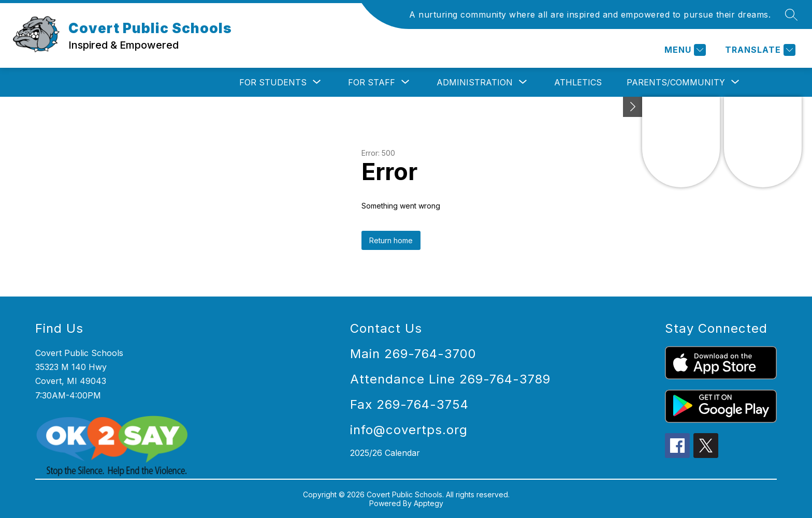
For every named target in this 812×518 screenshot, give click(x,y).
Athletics (578, 82)
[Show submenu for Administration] (475, 82)
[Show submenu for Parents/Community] (676, 82)
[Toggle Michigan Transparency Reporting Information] (633, 107)
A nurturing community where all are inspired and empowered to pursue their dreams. (590, 14)
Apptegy (429, 503)
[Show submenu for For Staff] (372, 82)
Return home (391, 240)
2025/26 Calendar (385, 453)
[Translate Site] (759, 50)
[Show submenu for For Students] (273, 82)
